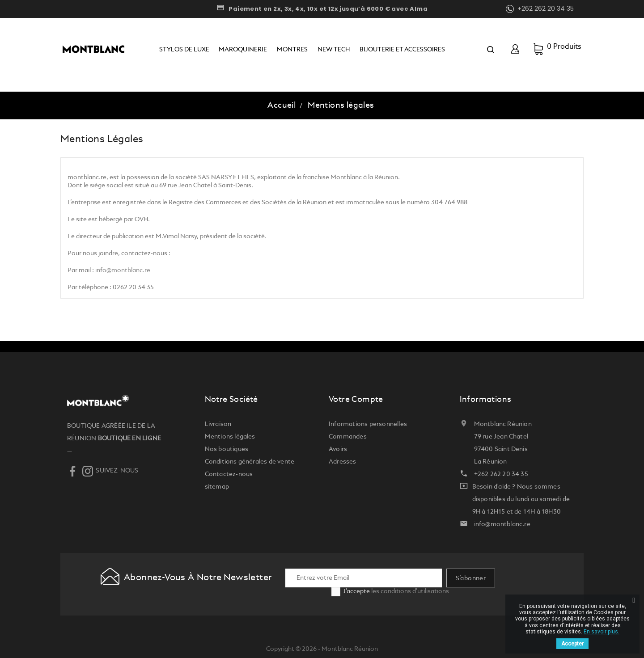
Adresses (343, 462)
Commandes (348, 437)
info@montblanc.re (123, 270)
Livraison (218, 424)
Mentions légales (230, 437)
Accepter (572, 644)
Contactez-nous (229, 474)
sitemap (217, 487)
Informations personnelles (368, 424)
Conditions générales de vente (250, 462)
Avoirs (338, 449)
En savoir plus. (602, 632)
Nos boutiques (227, 449)
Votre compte (356, 400)
